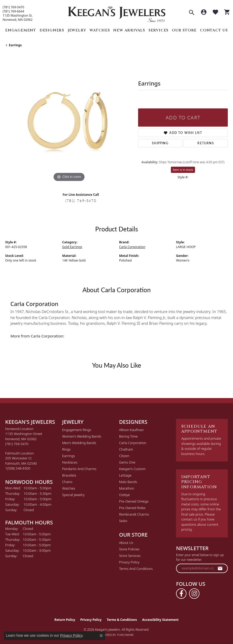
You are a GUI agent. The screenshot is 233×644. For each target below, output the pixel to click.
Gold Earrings (72, 247)
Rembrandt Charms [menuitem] (134, 514)
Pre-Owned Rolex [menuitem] (132, 508)
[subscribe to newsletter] (220, 568)
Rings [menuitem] (66, 449)
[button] (192, 13)
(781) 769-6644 (13, 11)
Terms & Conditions (122, 620)
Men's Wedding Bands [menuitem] (79, 443)
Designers (52, 30)
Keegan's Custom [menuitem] (132, 469)
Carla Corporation (132, 247)
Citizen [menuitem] (124, 456)
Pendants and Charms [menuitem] (79, 469)
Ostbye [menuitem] (124, 495)
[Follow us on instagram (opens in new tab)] (194, 594)
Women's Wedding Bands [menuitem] (82, 436)
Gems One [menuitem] (127, 462)
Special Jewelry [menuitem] (73, 495)
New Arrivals (129, 30)
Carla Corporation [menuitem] (133, 443)
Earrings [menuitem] (69, 456)
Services (158, 30)
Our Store (184, 30)
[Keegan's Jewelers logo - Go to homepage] (117, 13)
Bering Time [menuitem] (128, 436)
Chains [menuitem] (67, 482)
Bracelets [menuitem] (69, 475)
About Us (126, 543)
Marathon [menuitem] (127, 488)
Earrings (15, 45)
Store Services (130, 556)
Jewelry (77, 30)
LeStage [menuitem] (125, 475)
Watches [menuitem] (69, 488)
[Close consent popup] (101, 636)
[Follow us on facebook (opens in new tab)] (181, 594)
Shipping (160, 143)
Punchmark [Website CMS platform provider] (125, 635)
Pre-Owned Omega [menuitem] (134, 501)
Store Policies (129, 549)
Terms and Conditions (136, 569)
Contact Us (214, 30)
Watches (100, 30)
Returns (206, 143)
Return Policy (65, 620)
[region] (69, 119)
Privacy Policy (129, 562)
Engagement (21, 30)
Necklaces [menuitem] (70, 462)
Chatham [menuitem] (126, 449)
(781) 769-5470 (13, 7)
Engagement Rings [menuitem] (77, 430)
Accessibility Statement (160, 620)
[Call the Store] (17, 444)
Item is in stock (183, 170)
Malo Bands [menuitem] (128, 482)
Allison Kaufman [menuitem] (131, 430)
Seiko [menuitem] (123, 521)
